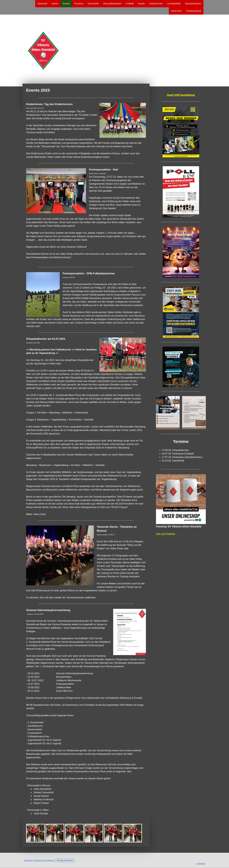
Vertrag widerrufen (65, 860)
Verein (55, 4)
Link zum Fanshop (166, 534)
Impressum (29, 860)
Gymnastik (93, 4)
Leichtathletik (174, 4)
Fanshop (79, 4)
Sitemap (50, 860)
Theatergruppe (194, 11)
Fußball (130, 4)
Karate (141, 4)
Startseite (42, 4)
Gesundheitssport (112, 4)
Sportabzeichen (193, 4)
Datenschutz (40, 860)
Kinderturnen (156, 4)
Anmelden (201, 864)
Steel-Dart (176, 11)
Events (66, 4)
